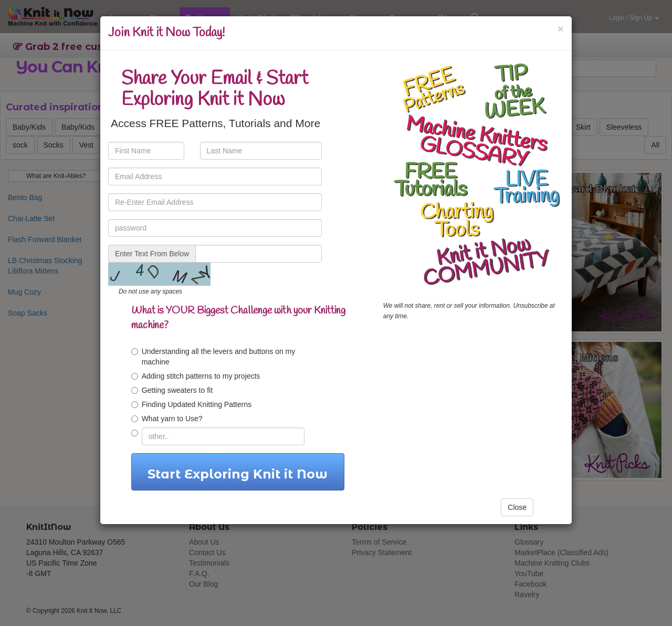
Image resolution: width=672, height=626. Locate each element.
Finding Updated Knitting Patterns (191, 404)
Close (517, 507)
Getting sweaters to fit (172, 390)
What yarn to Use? (167, 419)
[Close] (561, 29)
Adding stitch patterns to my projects (196, 376)
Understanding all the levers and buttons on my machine (213, 357)
